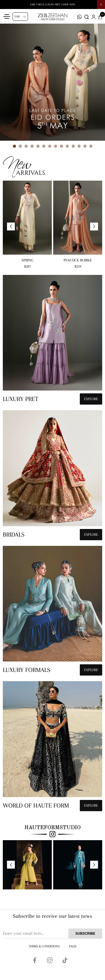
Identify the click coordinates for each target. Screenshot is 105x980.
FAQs (73, 946)
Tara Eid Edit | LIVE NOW (53, 4)
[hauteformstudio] (53, 341)
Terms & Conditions (44, 946)
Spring (27, 260)
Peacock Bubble (78, 260)
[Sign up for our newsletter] (53, 934)
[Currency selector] (20, 17)
